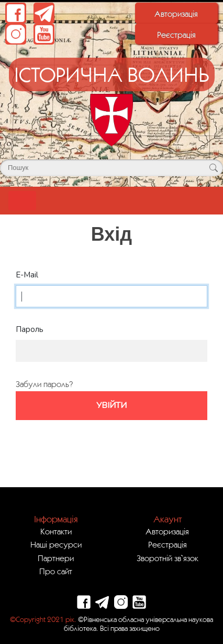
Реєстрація (176, 35)
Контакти (56, 531)
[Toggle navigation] (22, 201)
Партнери (56, 558)
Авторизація (176, 14)
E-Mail (27, 275)
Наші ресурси (56, 544)
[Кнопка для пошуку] (213, 168)
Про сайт (56, 571)
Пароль (30, 329)
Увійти (111, 405)
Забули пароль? (44, 384)
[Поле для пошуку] (111, 168)
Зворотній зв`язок (168, 558)
